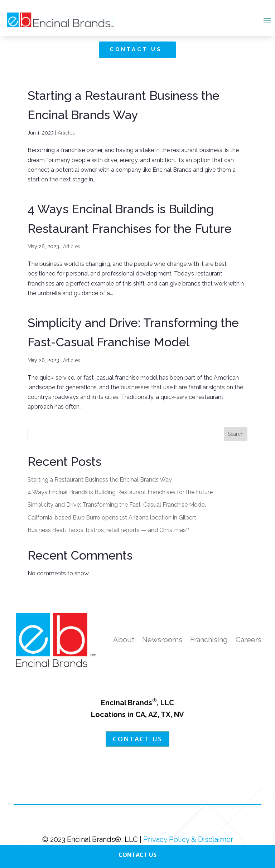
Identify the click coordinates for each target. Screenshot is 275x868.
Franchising (209, 640)
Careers (249, 640)
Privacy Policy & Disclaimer (188, 839)
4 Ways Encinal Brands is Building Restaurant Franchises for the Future (120, 492)
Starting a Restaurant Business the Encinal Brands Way (100, 480)
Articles (66, 133)
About (124, 640)
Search (236, 434)
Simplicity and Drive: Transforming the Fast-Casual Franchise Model (117, 505)
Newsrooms (162, 640)
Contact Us (136, 49)
